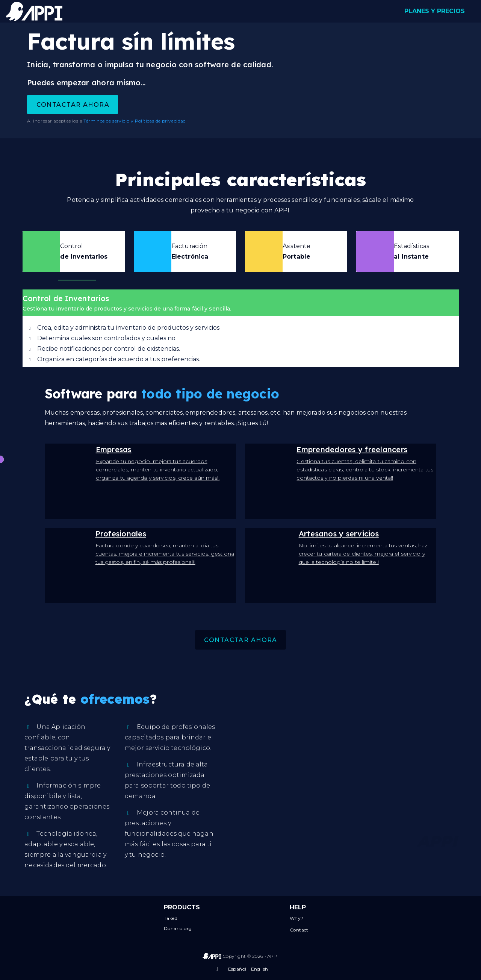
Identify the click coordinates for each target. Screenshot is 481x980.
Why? (297, 918)
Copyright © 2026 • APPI (251, 956)
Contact (299, 930)
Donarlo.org (178, 928)
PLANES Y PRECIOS (435, 11)
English (260, 969)
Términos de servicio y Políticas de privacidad (135, 121)
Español (237, 969)
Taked (171, 918)
